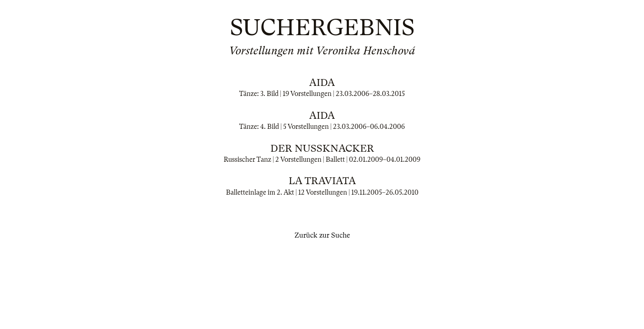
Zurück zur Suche (322, 235)
